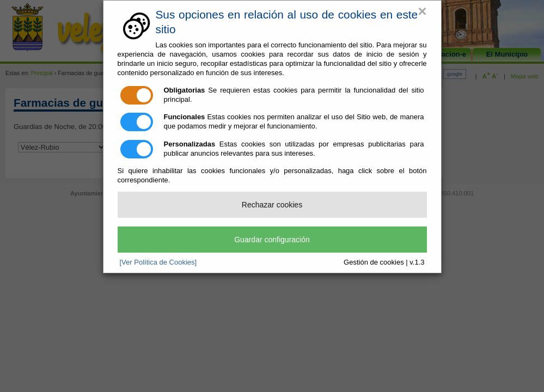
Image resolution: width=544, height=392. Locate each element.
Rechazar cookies (272, 205)
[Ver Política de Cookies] (158, 262)
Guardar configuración (272, 240)
